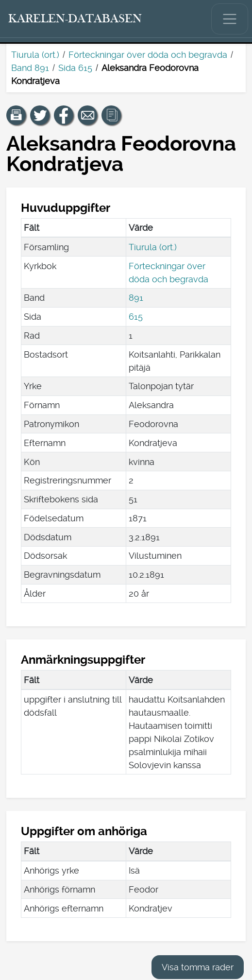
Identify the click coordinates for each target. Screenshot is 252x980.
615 (136, 317)
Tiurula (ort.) (35, 55)
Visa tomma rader (198, 967)
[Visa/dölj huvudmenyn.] (230, 19)
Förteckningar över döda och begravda (148, 55)
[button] (16, 115)
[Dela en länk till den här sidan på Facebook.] (64, 115)
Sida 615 (75, 68)
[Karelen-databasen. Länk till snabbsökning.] (75, 19)
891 (136, 298)
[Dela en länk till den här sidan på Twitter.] (40, 115)
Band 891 (30, 68)
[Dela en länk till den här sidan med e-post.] (87, 115)
